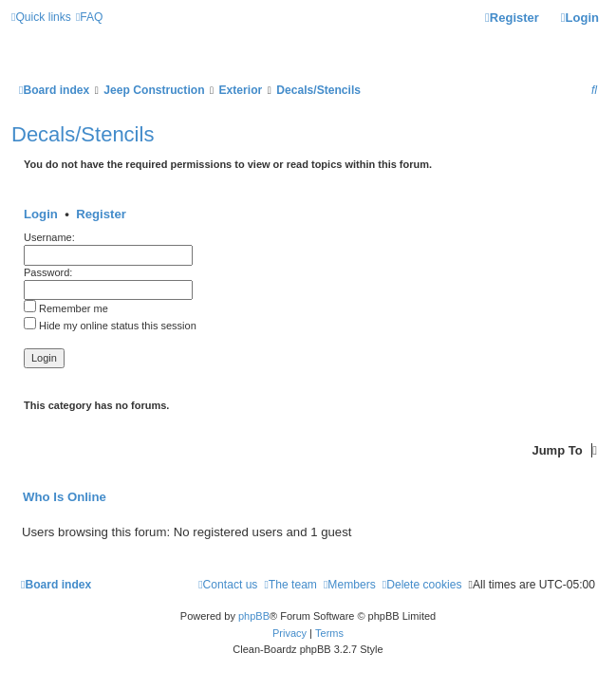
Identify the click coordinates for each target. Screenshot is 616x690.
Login (41, 214)
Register (101, 214)
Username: (49, 237)
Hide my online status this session (110, 326)
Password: (48, 272)
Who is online (65, 497)
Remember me (66, 308)
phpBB (254, 616)
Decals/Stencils (83, 134)
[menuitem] (90, 18)
